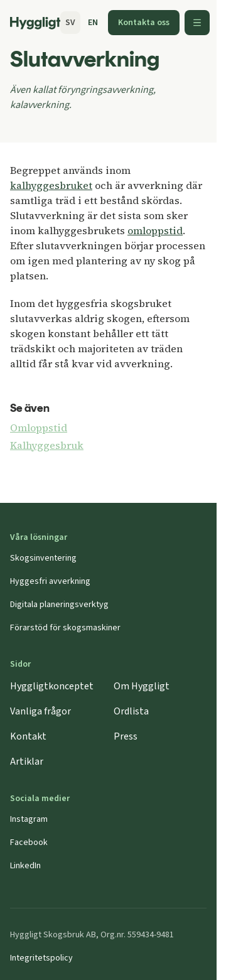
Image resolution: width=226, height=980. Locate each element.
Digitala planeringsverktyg (59, 605)
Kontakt (28, 736)
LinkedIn (25, 866)
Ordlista (131, 711)
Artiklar (27, 762)
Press (126, 736)
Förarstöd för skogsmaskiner (65, 628)
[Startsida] (35, 23)
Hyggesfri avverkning (50, 581)
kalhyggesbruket (51, 185)
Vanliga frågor (40, 711)
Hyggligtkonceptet (52, 686)
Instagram (29, 819)
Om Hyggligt (142, 686)
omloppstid (155, 230)
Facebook (29, 843)
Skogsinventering (43, 558)
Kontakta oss (144, 23)
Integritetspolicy (41, 958)
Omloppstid (39, 428)
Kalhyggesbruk (47, 445)
